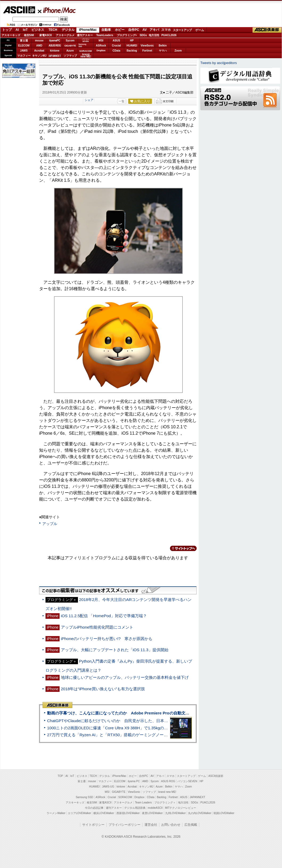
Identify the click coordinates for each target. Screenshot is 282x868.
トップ (7, 30)
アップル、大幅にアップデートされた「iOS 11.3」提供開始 (115, 650)
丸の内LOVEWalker (200, 813)
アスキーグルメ (65, 35)
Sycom (70, 41)
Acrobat (39, 51)
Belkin (163, 46)
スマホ (166, 30)
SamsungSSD (82, 45)
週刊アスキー (85, 35)
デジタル (68, 30)
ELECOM (24, 46)
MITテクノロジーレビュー (181, 808)
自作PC (134, 30)
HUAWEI (132, 46)
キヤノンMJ (39, 56)
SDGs (143, 35)
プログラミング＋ (165, 803)
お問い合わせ (171, 825)
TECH (53, 30)
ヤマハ (163, 51)
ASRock (101, 46)
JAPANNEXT (55, 56)
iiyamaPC (55, 41)
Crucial (117, 46)
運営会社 (151, 825)
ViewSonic (147, 46)
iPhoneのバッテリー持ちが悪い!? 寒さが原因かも (107, 639)
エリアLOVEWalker (79, 813)
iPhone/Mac (57, 10)
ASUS (117, 41)
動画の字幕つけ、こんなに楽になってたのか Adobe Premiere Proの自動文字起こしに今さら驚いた (138, 713)
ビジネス (38, 30)
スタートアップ (182, 30)
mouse (39, 41)
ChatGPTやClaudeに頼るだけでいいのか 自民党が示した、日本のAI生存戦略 (118, 721)
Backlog (132, 51)
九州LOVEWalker (175, 813)
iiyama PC (134, 781)
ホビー (120, 30)
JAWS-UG (108, 787)
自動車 (106, 30)
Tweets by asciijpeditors (219, 63)
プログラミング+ (127, 35)
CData (116, 51)
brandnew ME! (86, 56)
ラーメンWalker (56, 813)
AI (17, 30)
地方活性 (154, 35)
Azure (70, 51)
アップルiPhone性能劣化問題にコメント (97, 627)
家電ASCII (46, 35)
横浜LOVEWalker (104, 813)
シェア (89, 100)
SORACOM (125, 797)
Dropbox (101, 50)
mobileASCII (155, 808)
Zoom (178, 51)
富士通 (24, 41)
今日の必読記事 (94, 808)
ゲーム (200, 30)
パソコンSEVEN (86, 40)
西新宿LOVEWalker (128, 813)
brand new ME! (167, 792)
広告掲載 (191, 825)
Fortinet (147, 51)
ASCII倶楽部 (267, 30)
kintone (55, 51)
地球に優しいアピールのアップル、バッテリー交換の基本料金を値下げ (125, 677)
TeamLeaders (105, 35)
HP (132, 41)
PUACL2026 (169, 35)
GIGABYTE (70, 46)
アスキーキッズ (11, 35)
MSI (101, 41)
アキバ (154, 30)
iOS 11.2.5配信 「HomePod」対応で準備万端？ (104, 616)
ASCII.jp (19, 10)
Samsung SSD (85, 797)
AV (145, 30)
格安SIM (29, 35)
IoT (25, 30)
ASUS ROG (55, 46)
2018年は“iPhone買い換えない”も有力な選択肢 (103, 689)
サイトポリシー (93, 825)
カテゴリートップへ (180, 548)
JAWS (24, 51)
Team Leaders (143, 803)
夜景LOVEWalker (152, 813)
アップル (50, 524)
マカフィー (24, 56)
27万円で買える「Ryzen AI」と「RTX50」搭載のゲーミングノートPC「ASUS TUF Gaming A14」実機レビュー (148, 735)
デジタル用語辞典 (135, 808)
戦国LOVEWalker (224, 813)
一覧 (122, 101)
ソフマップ (70, 56)
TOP (60, 776)
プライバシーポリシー (125, 825)
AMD (39, 46)
